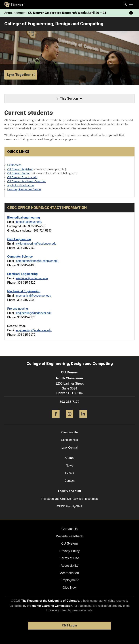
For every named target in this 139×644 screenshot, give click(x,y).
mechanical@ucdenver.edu (34, 296)
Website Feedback (70, 536)
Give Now (69, 588)
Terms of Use (69, 558)
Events (70, 473)
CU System (69, 544)
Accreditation (69, 573)
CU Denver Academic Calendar (27, 181)
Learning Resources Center (24, 189)
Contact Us (69, 529)
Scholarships (69, 440)
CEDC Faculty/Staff (69, 506)
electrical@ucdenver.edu (32, 278)
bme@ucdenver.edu (29, 222)
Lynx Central (69, 448)
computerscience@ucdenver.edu (37, 261)
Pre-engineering (18, 309)
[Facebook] (56, 419)
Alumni (69, 458)
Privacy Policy (69, 551)
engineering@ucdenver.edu (34, 313)
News (69, 466)
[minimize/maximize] (131, 13)
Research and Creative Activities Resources (69, 499)
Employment (69, 580)
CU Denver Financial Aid (22, 177)
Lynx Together (21, 75)
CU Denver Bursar (19, 173)
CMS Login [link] (69, 625)
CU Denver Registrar (20, 169)
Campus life (70, 432)
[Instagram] (70, 419)
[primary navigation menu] (131, 5)
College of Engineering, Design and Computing (54, 24)
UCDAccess (14, 165)
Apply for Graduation (21, 185)
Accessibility (69, 566)
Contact (69, 481)
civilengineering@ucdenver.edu (36, 244)
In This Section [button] (69, 99)
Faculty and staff (69, 491)
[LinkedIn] (83, 419)
